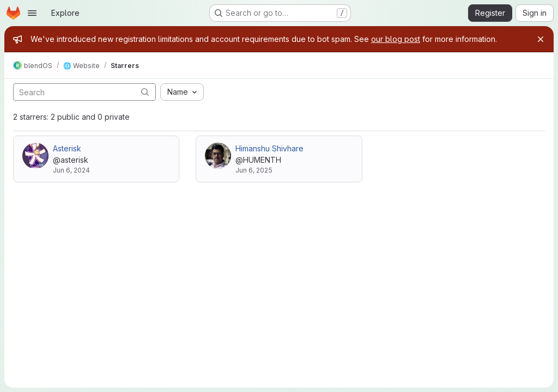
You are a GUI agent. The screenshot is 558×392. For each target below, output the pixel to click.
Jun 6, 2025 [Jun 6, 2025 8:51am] (254, 170)
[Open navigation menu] (32, 13)
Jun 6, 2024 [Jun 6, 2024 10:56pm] (71, 170)
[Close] (541, 39)
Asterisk (67, 148)
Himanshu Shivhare (269, 148)
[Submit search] (145, 92)
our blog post (396, 39)
